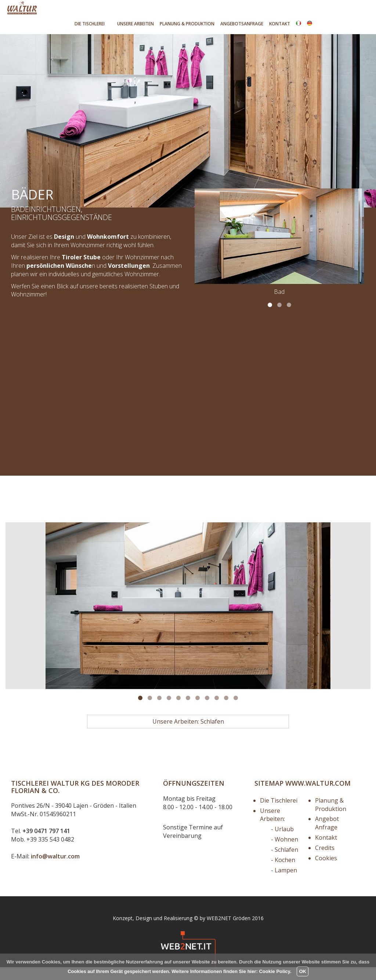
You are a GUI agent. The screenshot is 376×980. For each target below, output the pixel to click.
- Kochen (283, 873)
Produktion (187, 24)
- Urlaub (282, 842)
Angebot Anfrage (327, 836)
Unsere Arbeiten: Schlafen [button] (188, 734)
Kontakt (280, 24)
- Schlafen (285, 862)
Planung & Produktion (331, 817)
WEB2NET (219, 931)
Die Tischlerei (279, 813)
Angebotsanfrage (242, 24)
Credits (325, 861)
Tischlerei (90, 24)
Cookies (326, 871)
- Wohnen (285, 852)
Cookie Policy (274, 971)
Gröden (242, 931)
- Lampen (284, 883)
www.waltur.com (318, 796)
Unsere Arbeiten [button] (135, 24)
